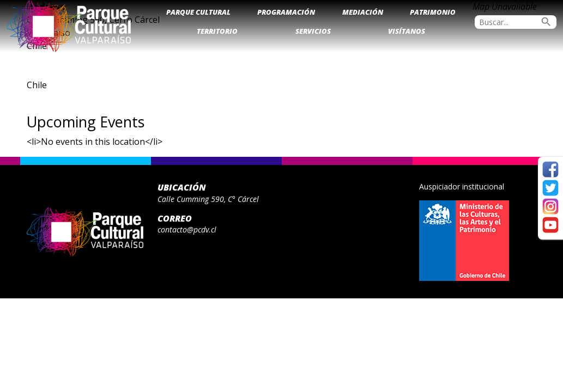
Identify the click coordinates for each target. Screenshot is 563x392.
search (546, 22)
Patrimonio (433, 12)
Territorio (217, 31)
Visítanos (407, 31)
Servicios (313, 31)
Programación (286, 12)
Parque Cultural (198, 12)
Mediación (363, 12)
